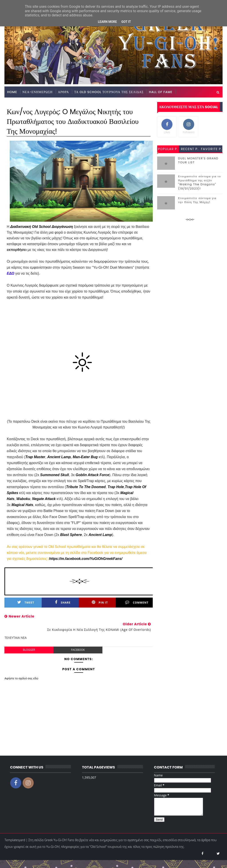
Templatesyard (15, 843)
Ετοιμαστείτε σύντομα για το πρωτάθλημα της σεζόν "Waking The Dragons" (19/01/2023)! (200, 182)
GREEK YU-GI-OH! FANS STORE (33, 103)
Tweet (26, 602)
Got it (126, 22)
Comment (137, 602)
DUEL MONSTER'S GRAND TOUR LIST (198, 160)
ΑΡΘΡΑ (63, 92)
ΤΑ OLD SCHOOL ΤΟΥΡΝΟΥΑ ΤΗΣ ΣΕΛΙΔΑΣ (109, 92)
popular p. (168, 149)
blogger (29, 650)
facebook (78, 650)
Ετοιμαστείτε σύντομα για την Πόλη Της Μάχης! (197, 200)
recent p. (190, 149)
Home (12, 92)
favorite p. (212, 149)
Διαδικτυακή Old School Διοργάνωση (42, 227)
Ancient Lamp (59, 457)
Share (63, 602)
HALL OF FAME (161, 92)
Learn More (107, 22)
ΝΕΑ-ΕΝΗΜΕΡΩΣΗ (37, 92)
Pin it (100, 602)
